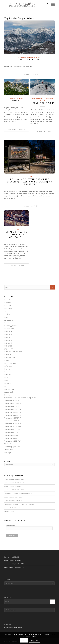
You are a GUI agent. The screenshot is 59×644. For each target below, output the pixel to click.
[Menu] (52, 4)
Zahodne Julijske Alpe (12, 447)
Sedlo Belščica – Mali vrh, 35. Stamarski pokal (15, 493)
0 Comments (25, 74)
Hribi (34, 98)
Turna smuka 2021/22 (13, 432)
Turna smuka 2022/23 (13, 435)
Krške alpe (8, 366)
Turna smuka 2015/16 (13, 415)
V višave (7, 314)
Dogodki (13, 98)
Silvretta (7, 395)
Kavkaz (7, 360)
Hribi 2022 (8, 346)
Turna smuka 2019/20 (13, 427)
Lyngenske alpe (10, 372)
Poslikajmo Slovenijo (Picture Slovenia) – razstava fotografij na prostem (30, 182)
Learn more (34, 640)
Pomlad (16, 101)
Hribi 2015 (8, 337)
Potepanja (20, 98)
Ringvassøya (9, 389)
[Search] (47, 4)
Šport (6, 311)
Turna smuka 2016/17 (13, 418)
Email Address (11, 525)
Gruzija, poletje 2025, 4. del (11, 479)
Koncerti (7, 303)
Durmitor (8, 323)
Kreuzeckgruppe (10, 363)
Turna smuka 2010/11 (13, 401)
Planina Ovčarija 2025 (10, 501)
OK (24, 640)
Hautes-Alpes (9, 329)
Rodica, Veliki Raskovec (10, 497)
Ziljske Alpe (8, 450)
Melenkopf (7, 511)
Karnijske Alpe (10, 357)
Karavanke (22, 57)
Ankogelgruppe (10, 320)
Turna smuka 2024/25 (13, 441)
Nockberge (8, 378)
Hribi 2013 (8, 331)
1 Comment (25, 206)
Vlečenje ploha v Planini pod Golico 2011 (16, 235)
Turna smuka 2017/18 (33, 57)
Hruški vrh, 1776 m (43, 103)
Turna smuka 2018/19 (13, 424)
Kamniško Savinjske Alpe (13, 352)
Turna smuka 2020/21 (13, 429)
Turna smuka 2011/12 (13, 403)
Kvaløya (7, 369)
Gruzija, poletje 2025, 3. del (11, 483)
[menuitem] (47, 4)
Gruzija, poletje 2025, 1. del (11, 490)
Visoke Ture (9, 444)
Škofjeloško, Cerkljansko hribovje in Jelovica (20, 398)
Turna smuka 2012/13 (13, 406)
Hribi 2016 (8, 340)
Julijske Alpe (9, 349)
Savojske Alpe (9, 392)
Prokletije (8, 383)
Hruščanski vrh (30, 60)
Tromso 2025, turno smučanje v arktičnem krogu (16, 504)
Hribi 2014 (8, 334)
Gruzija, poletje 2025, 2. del (11, 486)
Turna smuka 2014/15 (13, 412)
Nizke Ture (8, 375)
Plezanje (8, 452)
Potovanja (8, 308)
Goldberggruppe (11, 326)
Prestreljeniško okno (9, 508)
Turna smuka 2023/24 (13, 438)
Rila (6, 386)
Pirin (6, 380)
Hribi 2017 (8, 343)
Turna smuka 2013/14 (13, 409)
